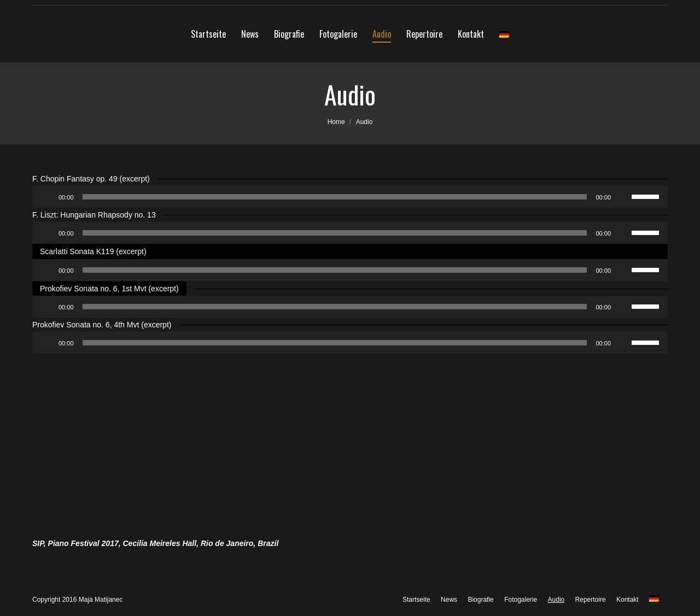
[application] (350, 197)
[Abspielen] (46, 197)
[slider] (335, 197)
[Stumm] (623, 197)
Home (336, 122)
